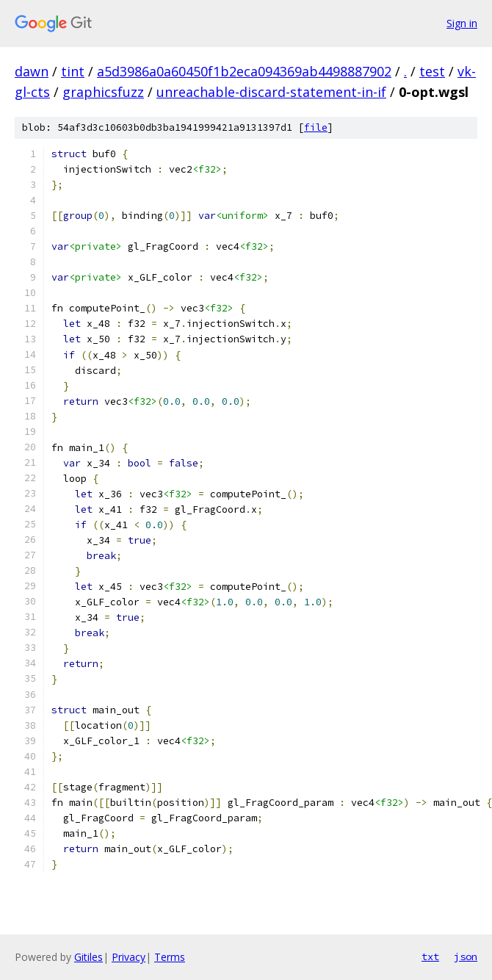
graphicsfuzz (103, 92)
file (316, 127)
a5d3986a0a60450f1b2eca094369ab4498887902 (244, 71)
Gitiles (88, 957)
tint (73, 71)
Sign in (462, 23)
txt (430, 956)
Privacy (129, 957)
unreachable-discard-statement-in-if (271, 92)
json (466, 956)
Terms (170, 957)
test (432, 71)
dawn (32, 71)
